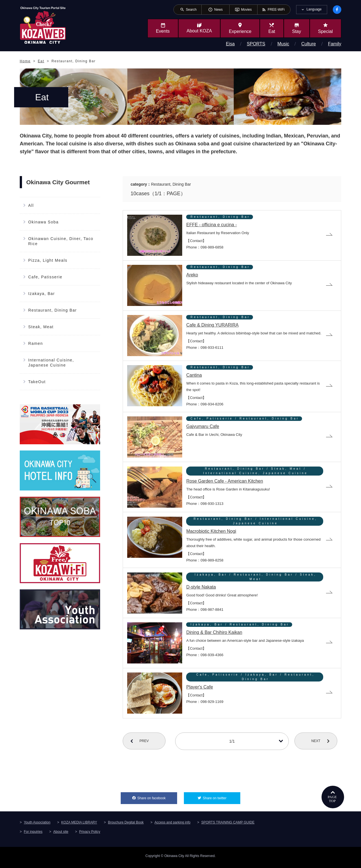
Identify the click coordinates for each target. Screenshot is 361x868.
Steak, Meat (41, 327)
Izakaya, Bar (42, 294)
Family (335, 44)
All (31, 205)
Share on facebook (157, 799)
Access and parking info (172, 825)
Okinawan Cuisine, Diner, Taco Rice (61, 241)
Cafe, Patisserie (45, 277)
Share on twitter (222, 799)
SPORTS (256, 44)
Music (283, 44)
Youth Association (37, 825)
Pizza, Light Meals (48, 260)
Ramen (36, 343)
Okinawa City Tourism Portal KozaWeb (43, 25)
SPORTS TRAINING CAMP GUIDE (228, 825)
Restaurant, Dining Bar (52, 310)
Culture (309, 44)
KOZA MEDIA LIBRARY (79, 825)
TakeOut (37, 382)
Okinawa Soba (43, 222)
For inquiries (33, 835)
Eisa (230, 44)
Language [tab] (314, 9)
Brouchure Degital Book (126, 825)
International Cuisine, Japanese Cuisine (51, 363)
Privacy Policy (90, 835)
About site (61, 835)
